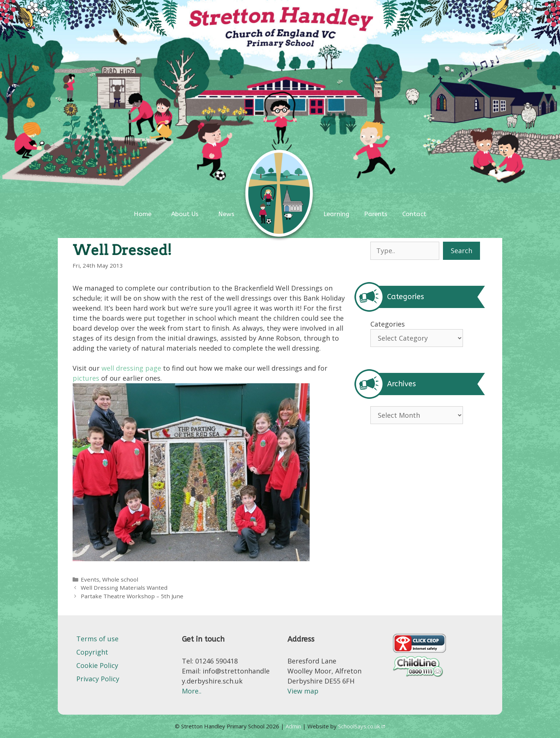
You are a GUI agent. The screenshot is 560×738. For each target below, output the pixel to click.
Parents (376, 214)
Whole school (120, 579)
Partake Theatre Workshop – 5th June (132, 596)
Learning (336, 214)
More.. (192, 691)
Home (143, 214)
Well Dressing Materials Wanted (124, 588)
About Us (185, 214)
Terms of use (97, 639)
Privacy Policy (98, 679)
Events (90, 579)
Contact (414, 214)
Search (461, 251)
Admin (294, 726)
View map (303, 691)
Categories (388, 324)
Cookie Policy (97, 665)
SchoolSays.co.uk (359, 726)
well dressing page (131, 368)
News (226, 214)
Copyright (92, 652)
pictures (86, 378)
